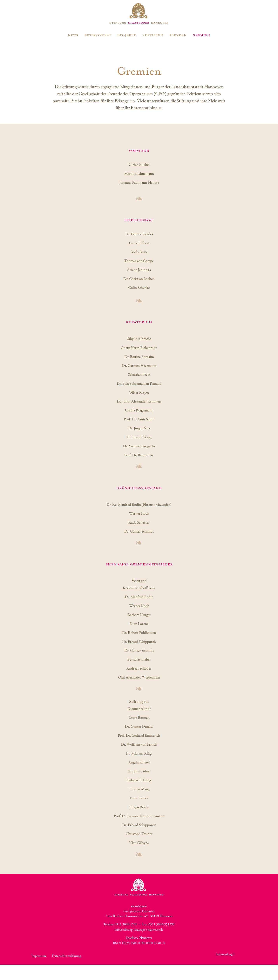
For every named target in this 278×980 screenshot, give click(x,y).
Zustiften (153, 35)
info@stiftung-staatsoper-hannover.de (139, 930)
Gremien (201, 35)
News (73, 35)
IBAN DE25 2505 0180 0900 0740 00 (139, 943)
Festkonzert (98, 35)
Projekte (127, 35)
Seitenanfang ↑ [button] (225, 954)
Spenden (178, 35)
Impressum (39, 956)
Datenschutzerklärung (67, 956)
